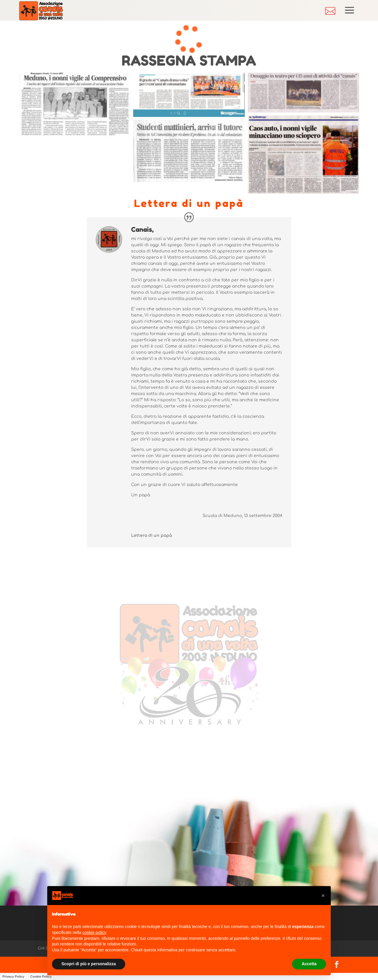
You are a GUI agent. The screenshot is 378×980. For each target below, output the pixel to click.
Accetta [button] (309, 964)
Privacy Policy (13, 976)
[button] (323, 896)
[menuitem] (330, 11)
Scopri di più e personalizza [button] (89, 964)
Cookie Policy (41, 976)
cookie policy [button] (94, 932)
